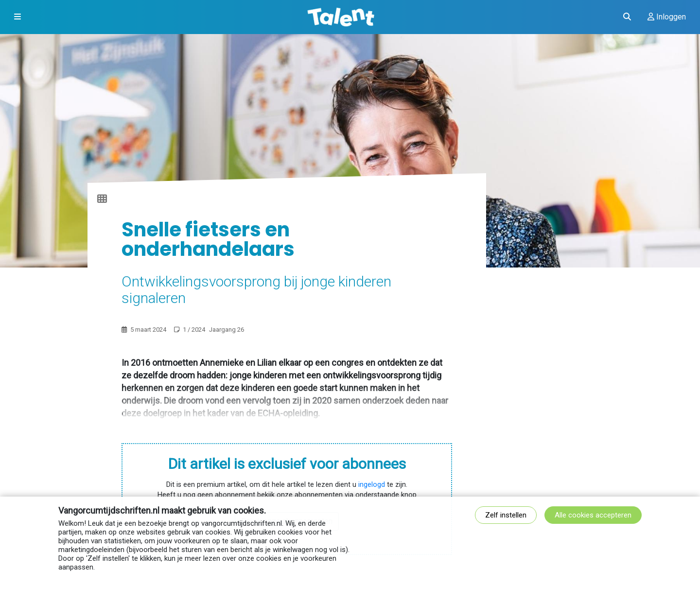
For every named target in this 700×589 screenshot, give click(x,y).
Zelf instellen (506, 515)
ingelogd (372, 485)
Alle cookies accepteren (593, 515)
